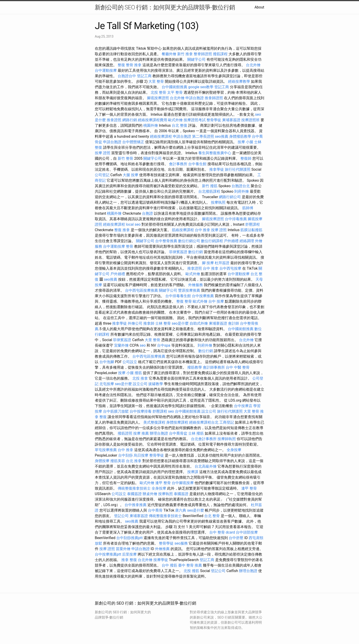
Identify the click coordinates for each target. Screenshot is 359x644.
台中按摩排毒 (141, 411)
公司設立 (130, 362)
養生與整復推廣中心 (215, 153)
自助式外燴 (199, 323)
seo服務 (181, 543)
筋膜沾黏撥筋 (251, 230)
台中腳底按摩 (183, 483)
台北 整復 (179, 125)
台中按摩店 (243, 406)
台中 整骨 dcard (222, 532)
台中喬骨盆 (178, 433)
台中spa (164, 345)
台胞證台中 (127, 76)
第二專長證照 (203, 136)
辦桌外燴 (150, 494)
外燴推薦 (162, 549)
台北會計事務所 (204, 439)
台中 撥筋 (169, 565)
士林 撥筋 (196, 433)
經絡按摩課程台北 (204, 422)
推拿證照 (114, 120)
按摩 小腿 (245, 142)
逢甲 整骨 (163, 483)
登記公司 (121, 516)
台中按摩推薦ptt (108, 554)
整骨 (130, 246)
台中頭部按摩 (247, 532)
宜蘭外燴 (121, 345)
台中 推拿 (203, 230)
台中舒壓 (236, 538)
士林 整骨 (163, 323)
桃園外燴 (151, 125)
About (259, 7)
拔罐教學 (156, 384)
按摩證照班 (250, 120)
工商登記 (227, 422)
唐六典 (181, 510)
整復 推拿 (122, 230)
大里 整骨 (156, 81)
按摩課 (193, 472)
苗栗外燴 (123, 549)
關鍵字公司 (196, 59)
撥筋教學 (195, 367)
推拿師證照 (214, 98)
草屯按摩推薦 (106, 450)
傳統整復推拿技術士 (134, 488)
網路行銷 (130, 120)
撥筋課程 (220, 54)
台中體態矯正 (133, 142)
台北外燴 (253, 65)
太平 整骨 (175, 92)
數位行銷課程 (212, 241)
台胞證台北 (241, 186)
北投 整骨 (158, 92)
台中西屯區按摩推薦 (141, 290)
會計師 (234, 323)
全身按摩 (234, 450)
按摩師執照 (227, 439)
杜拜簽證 (222, 263)
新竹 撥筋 (210, 186)
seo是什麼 (180, 323)
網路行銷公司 (230, 197)
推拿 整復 (129, 560)
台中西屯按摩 (230, 268)
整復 (121, 65)
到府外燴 (242, 191)
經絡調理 (247, 241)
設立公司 (140, 384)
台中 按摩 (216, 301)
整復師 (246, 158)
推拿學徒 (217, 169)
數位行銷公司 (189, 241)
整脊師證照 (203, 54)
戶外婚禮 (231, 241)
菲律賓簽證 (178, 252)
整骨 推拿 (134, 65)
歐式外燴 (175, 120)
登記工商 (144, 76)
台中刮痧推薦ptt (129, 538)
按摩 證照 (103, 153)
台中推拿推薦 (136, 505)
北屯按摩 (107, 384)
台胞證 (147, 213)
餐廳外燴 (169, 54)
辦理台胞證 (159, 433)
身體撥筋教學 (240, 136)
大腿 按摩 (131, 175)
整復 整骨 (184, 301)
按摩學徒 (161, 560)
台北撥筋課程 (209, 191)
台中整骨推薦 (166, 241)
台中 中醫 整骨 (238, 367)
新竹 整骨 (125, 158)
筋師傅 (248, 208)
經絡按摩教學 (239, 81)
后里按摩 (129, 554)
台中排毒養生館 (178, 296)
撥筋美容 (118, 461)
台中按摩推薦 (203, 296)
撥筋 (138, 373)
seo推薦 (222, 136)
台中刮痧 (125, 455)
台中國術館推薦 (174, 87)
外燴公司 (135, 323)
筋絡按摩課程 (183, 230)
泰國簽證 (134, 494)
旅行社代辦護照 (238, 169)
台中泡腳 (107, 362)
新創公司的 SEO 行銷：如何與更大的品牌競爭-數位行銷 (165, 7)
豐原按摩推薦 (189, 290)
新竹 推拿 (185, 54)
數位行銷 (196, 252)
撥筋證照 (125, 433)
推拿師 (149, 323)
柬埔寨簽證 (231, 120)
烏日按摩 (141, 455)
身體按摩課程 (177, 422)
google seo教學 (201, 87)
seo (143, 345)
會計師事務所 (214, 367)
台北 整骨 (212, 516)
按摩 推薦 (141, 433)
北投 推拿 (140, 378)
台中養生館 (197, 164)
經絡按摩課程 (161, 136)
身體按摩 (102, 461)
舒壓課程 (253, 224)
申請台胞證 (195, 98)
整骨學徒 (214, 120)
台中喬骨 (155, 510)
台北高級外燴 (206, 466)
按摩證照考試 (195, 120)
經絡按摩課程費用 (152, 120)
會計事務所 (178, 164)
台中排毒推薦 (236, 219)
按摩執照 (218, 202)
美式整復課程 (154, 422)
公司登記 (102, 175)
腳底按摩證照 (158, 98)
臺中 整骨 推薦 (190, 565)
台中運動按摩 (106, 70)
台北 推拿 (134, 461)
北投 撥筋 (191, 571)
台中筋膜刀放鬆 (116, 411)
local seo (133, 224)
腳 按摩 (208, 263)
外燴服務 (196, 285)
